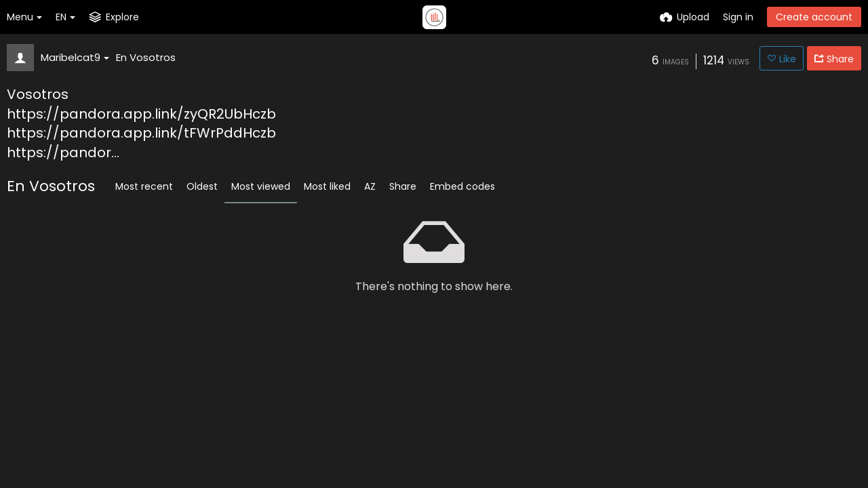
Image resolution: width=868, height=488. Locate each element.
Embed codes (462, 186)
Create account (814, 17)
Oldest (202, 186)
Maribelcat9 (75, 57)
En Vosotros (146, 57)
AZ (370, 186)
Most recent (144, 186)
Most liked (327, 186)
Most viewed (261, 186)
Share (403, 186)
